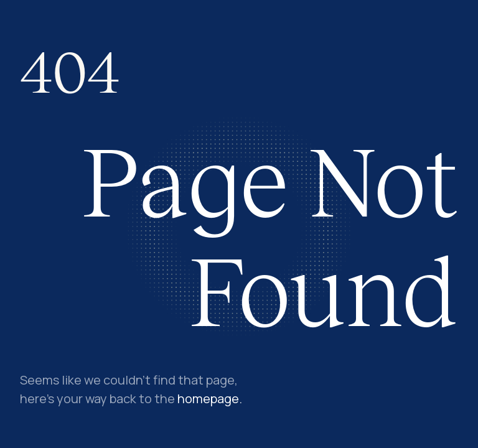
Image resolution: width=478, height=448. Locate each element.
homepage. (210, 399)
